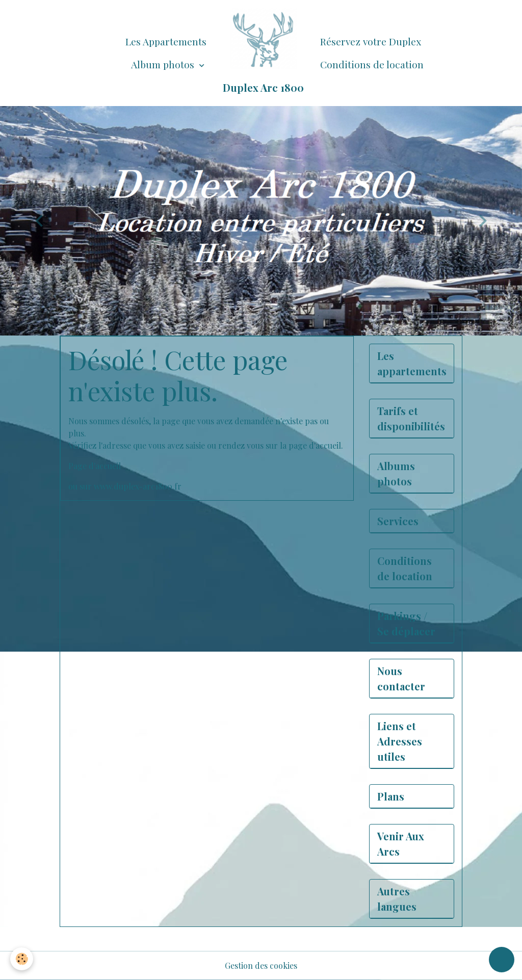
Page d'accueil (95, 466)
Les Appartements (166, 41)
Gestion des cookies (261, 965)
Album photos (164, 64)
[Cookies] (22, 959)
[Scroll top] (502, 960)
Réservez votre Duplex (371, 41)
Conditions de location (372, 64)
